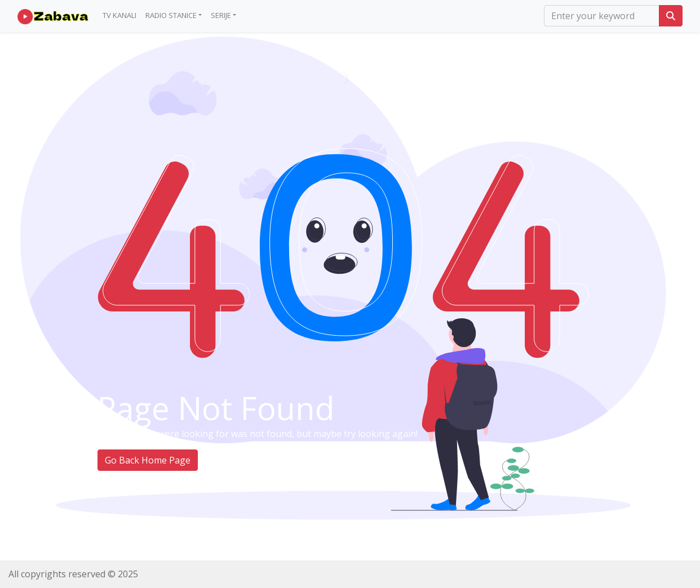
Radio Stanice (171, 15)
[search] (602, 16)
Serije (221, 15)
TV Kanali (119, 15)
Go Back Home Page (148, 460)
